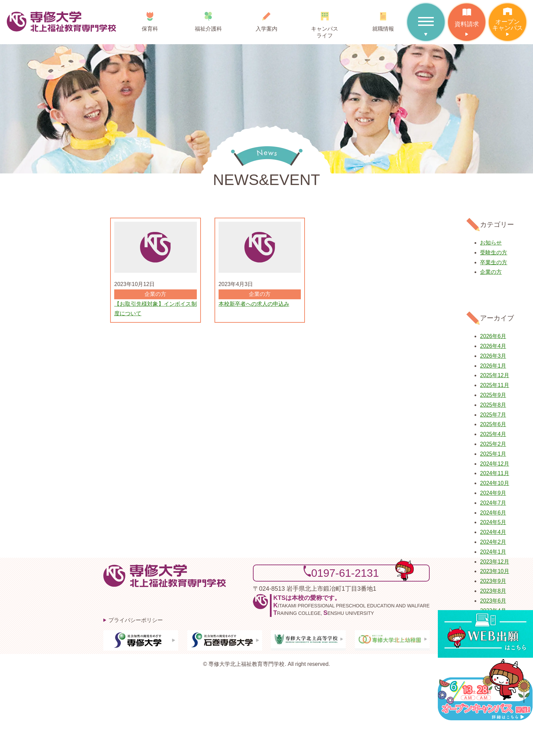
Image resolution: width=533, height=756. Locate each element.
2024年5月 (493, 522)
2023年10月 (494, 571)
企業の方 (491, 272)
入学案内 (266, 19)
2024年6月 (493, 513)
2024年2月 (493, 542)
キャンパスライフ (325, 23)
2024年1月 (493, 552)
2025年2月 (493, 444)
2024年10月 (494, 483)
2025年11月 (494, 385)
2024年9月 (493, 493)
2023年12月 (494, 562)
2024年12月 (494, 464)
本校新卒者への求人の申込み (254, 304)
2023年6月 (493, 601)
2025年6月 (493, 424)
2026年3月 (493, 356)
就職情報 (383, 19)
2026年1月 (493, 366)
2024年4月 (493, 532)
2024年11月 (494, 473)
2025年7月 (493, 415)
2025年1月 (493, 454)
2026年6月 (493, 336)
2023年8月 (493, 591)
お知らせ (491, 243)
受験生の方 (494, 253)
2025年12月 (494, 375)
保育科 (150, 19)
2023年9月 (493, 581)
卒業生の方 (494, 262)
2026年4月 (493, 346)
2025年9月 (493, 395)
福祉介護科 (208, 19)
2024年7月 (493, 503)
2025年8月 (493, 405)
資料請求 (467, 15)
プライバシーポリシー (136, 620)
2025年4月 (493, 434)
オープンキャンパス (508, 17)
